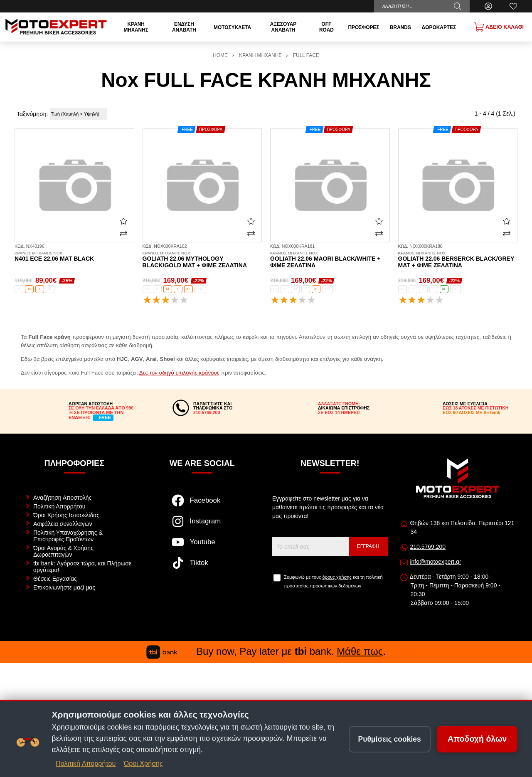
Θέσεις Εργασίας (55, 579)
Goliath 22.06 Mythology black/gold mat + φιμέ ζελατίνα (202, 260)
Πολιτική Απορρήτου (59, 506)
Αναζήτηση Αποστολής (62, 498)
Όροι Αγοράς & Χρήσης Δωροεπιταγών (63, 551)
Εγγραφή (368, 546)
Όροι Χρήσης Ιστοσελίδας (66, 515)
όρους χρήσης (337, 577)
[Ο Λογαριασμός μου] (488, 6)
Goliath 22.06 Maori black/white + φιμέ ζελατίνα (330, 260)
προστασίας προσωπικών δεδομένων (323, 586)
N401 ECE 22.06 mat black (74, 257)
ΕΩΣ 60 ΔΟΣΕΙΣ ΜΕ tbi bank (472, 412)
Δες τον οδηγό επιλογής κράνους (179, 373)
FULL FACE (306, 55)
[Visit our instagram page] (202, 525)
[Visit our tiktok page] (202, 567)
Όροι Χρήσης (143, 763)
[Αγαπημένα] (513, 6)
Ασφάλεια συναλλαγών (63, 524)
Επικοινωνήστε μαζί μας (64, 587)
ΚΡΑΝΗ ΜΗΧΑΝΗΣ (260, 55)
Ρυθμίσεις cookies (390, 739)
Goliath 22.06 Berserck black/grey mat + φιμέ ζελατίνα (458, 260)
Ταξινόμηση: (32, 114)
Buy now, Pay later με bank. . (266, 651)
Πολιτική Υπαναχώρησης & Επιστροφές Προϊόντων (68, 536)
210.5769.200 (428, 547)
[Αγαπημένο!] (123, 221)
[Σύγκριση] (123, 234)
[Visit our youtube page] (202, 546)
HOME (220, 55)
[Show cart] (499, 27)
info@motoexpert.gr (435, 562)
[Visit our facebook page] (202, 505)
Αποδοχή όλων (477, 739)
